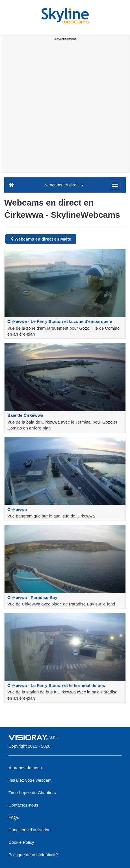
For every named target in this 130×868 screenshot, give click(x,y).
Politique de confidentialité (33, 855)
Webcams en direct (64, 185)
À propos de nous (25, 768)
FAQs (14, 817)
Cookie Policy (21, 842)
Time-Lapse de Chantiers (32, 793)
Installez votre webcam (30, 780)
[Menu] (115, 185)
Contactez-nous (23, 805)
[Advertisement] (65, 108)
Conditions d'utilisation (30, 830)
